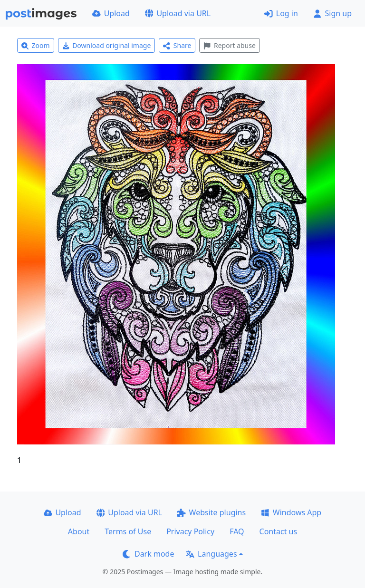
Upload (111, 13)
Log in (281, 13)
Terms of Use (128, 531)
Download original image (107, 45)
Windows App (291, 512)
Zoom (36, 45)
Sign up (332, 13)
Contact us (279, 531)
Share (177, 45)
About (79, 531)
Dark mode (148, 554)
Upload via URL (178, 13)
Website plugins (211, 512)
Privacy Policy (190, 531)
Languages (211, 554)
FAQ (237, 531)
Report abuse (229, 45)
